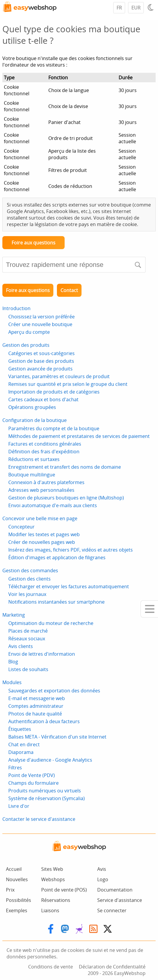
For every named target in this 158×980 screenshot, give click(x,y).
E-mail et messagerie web (37, 698)
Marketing (14, 615)
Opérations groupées (32, 407)
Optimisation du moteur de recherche (51, 623)
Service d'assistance (120, 900)
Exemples (17, 910)
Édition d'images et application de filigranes (57, 557)
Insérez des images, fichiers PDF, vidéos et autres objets (71, 550)
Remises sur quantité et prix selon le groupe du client (68, 384)
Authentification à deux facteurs (44, 721)
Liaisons (50, 910)
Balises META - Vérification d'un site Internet (57, 737)
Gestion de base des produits (41, 361)
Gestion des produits (26, 345)
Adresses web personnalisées (41, 490)
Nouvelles (17, 879)
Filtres (15, 768)
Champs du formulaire (33, 783)
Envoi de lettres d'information (42, 654)
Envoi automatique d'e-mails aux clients (53, 505)
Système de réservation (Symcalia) (47, 798)
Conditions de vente (51, 967)
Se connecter (112, 910)
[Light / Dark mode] (151, 7)
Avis (102, 869)
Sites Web (52, 869)
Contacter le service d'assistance (39, 819)
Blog (13, 662)
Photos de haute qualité (35, 714)
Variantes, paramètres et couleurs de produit (59, 376)
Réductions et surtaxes (34, 459)
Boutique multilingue (32, 475)
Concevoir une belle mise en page (40, 518)
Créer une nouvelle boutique (40, 324)
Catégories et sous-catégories (42, 353)
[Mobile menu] (149, 609)
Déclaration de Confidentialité (112, 967)
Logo (103, 879)
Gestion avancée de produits (40, 369)
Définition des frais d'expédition (44, 452)
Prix (10, 890)
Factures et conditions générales (45, 444)
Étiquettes (20, 729)
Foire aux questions (33, 243)
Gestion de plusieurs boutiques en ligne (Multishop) (66, 498)
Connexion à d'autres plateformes (46, 482)
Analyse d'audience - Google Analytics (50, 760)
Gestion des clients (29, 579)
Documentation (115, 890)
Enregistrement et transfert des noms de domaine (65, 467)
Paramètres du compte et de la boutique (54, 428)
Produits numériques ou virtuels (45, 791)
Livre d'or (19, 806)
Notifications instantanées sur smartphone (56, 602)
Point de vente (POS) (64, 890)
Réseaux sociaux (27, 639)
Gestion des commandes (30, 570)
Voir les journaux (27, 594)
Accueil (14, 869)
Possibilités (19, 900)
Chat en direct (24, 744)
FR (119, 8)
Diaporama (21, 752)
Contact (69, 290)
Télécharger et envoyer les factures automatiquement (69, 586)
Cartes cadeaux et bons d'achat (43, 399)
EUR (136, 8)
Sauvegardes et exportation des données (54, 691)
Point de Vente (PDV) (32, 775)
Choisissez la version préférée (42, 317)
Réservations (56, 900)
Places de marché (28, 631)
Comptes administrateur (36, 706)
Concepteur (21, 527)
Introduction (16, 308)
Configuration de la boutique (35, 420)
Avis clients (21, 646)
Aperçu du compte (29, 332)
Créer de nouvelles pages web (42, 542)
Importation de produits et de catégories (54, 392)
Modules (12, 682)
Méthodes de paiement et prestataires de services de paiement (79, 436)
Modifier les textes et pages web (44, 534)
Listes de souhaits (28, 669)
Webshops (53, 879)
